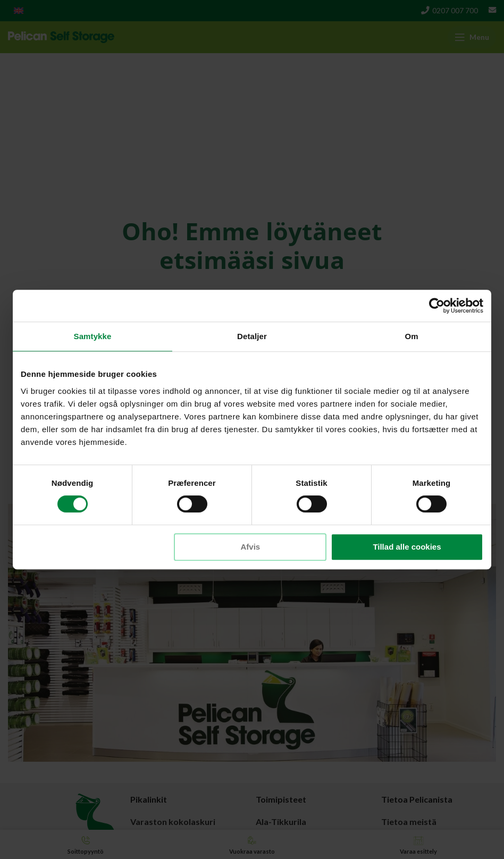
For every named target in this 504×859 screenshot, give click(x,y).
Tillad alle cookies (407, 547)
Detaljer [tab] (252, 336)
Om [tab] (411, 336)
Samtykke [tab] (93, 336)
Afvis (251, 547)
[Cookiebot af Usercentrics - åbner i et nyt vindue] (437, 306)
